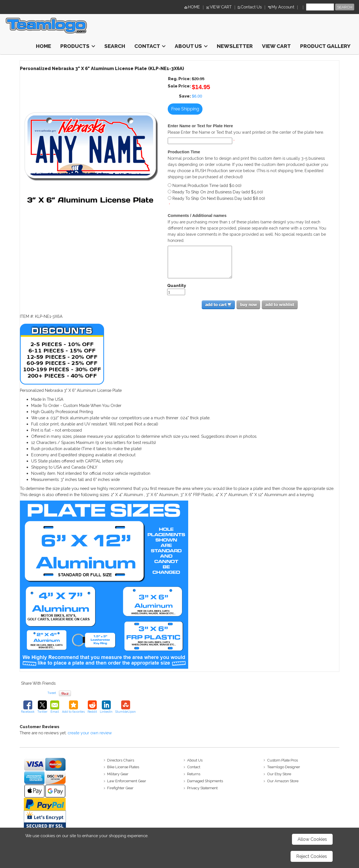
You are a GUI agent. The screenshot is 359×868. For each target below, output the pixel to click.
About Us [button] (191, 46)
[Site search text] (320, 7)
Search (115, 46)
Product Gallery (325, 46)
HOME (194, 7)
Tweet (52, 693)
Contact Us (251, 7)
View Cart (276, 46)
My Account (283, 7)
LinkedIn (106, 707)
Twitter (42, 707)
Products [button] (78, 46)
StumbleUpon (126, 707)
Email (55, 707)
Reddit (92, 707)
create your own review (90, 733)
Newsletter (235, 46)
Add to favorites (73, 707)
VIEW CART (221, 7)
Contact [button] (150, 46)
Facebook (28, 707)
